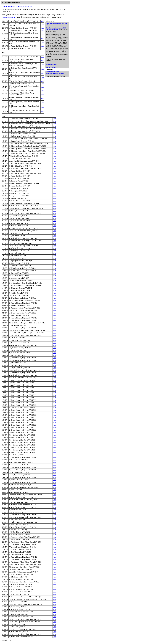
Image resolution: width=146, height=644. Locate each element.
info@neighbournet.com (9, 17)
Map (42, 21)
